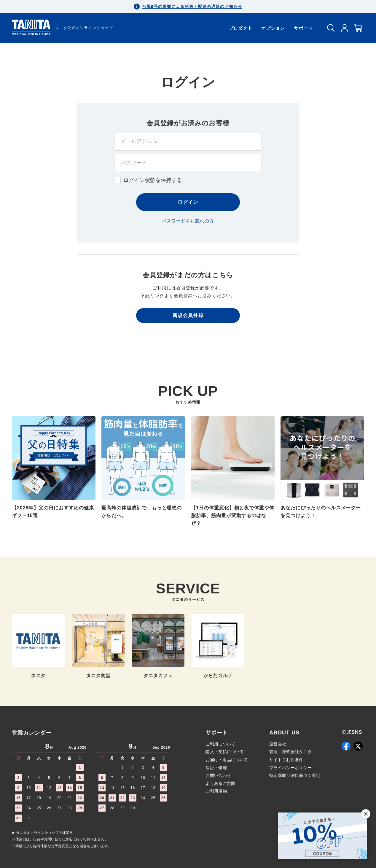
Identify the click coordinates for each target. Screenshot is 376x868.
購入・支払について (225, 752)
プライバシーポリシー (290, 768)
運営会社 (278, 744)
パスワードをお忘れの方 (188, 221)
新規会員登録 (188, 315)
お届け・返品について (227, 760)
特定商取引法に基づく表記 (295, 775)
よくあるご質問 (220, 783)
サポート (303, 28)
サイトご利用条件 (286, 760)
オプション (273, 28)
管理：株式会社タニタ (290, 752)
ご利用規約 (216, 791)
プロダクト (241, 28)
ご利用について (220, 744)
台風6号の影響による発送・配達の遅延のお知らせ (192, 7)
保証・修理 (216, 768)
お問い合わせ (218, 775)
